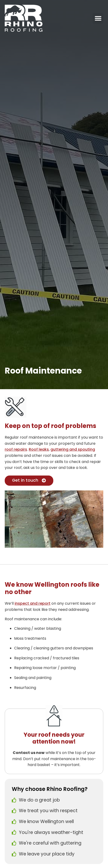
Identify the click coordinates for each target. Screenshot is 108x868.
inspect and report (33, 603)
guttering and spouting (73, 449)
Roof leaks (39, 449)
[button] (98, 18)
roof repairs (16, 449)
